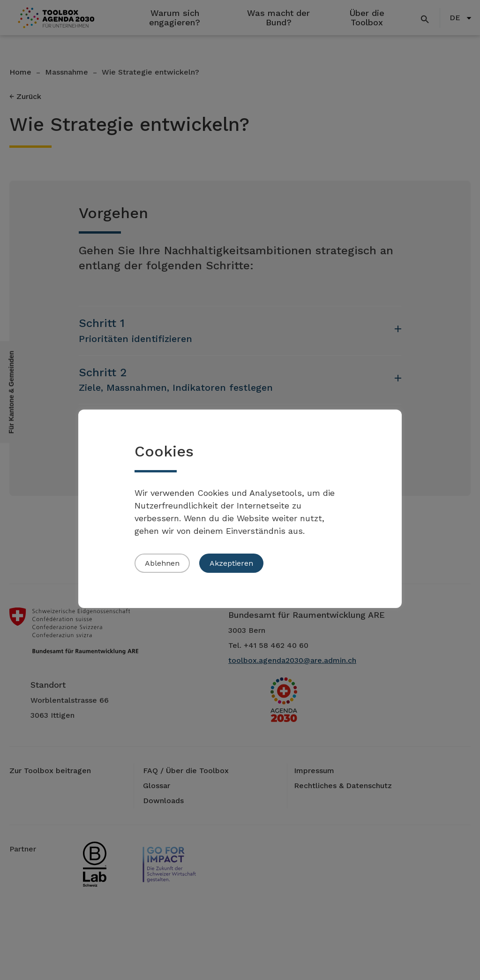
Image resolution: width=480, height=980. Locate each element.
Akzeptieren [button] (231, 563)
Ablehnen (162, 563)
